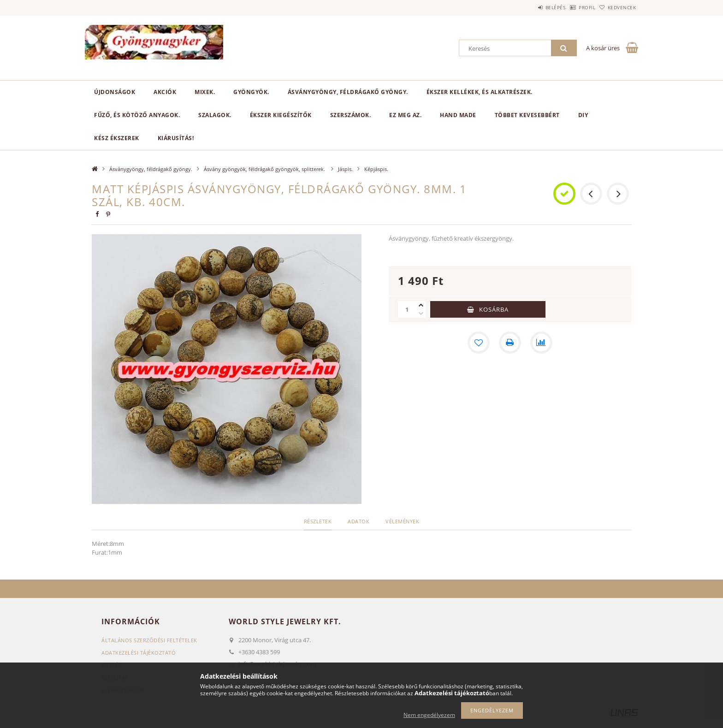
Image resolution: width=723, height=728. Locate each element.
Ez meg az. (405, 115)
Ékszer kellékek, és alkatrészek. (480, 92)
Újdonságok (115, 92)
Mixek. (205, 92)
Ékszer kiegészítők (281, 115)
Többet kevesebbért (527, 115)
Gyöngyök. (251, 92)
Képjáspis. (376, 169)
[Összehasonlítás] (541, 343)
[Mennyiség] (407, 309)
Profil (573, 7)
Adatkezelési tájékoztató (139, 653)
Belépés (532, 7)
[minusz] (421, 314)
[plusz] (421, 305)
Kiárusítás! (176, 138)
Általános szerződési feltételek (149, 640)
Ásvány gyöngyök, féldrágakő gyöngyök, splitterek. (265, 169)
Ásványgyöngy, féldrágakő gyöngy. (348, 92)
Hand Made (458, 115)
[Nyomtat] (510, 343)
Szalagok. (215, 115)
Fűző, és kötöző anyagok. (137, 115)
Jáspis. (345, 169)
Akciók (165, 92)
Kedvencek (617, 7)
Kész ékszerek (117, 138)
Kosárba (494, 309)
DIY (583, 115)
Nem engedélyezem (429, 715)
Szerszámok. (351, 115)
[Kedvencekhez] (479, 343)
